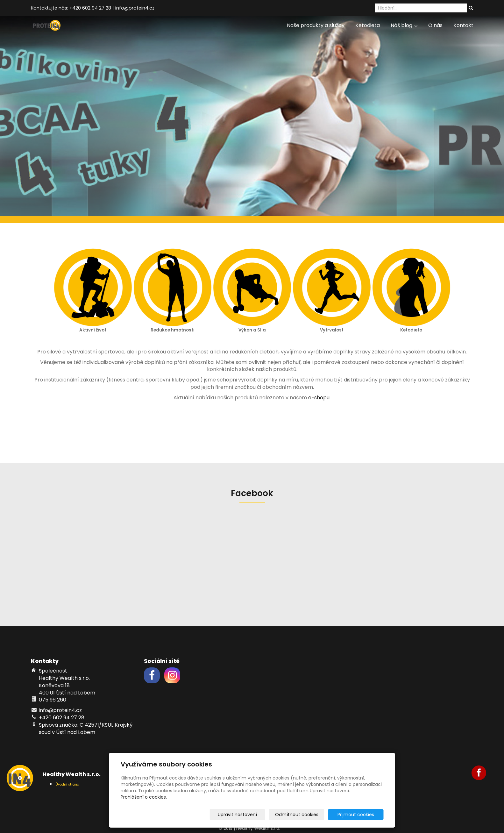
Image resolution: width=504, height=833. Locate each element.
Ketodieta (368, 25)
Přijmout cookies (359, 815)
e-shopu (319, 398)
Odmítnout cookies (308, 815)
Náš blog (404, 25)
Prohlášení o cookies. (144, 797)
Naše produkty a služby (316, 25)
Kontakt (463, 25)
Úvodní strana (67, 784)
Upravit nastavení (254, 815)
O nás (435, 25)
